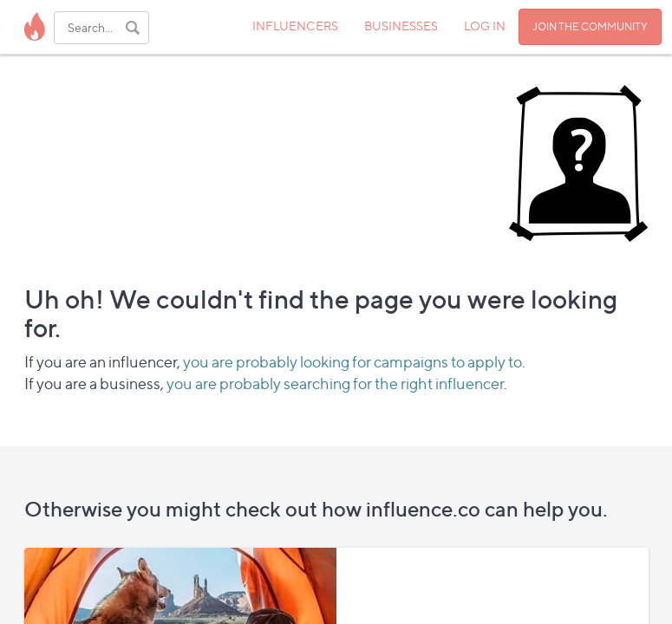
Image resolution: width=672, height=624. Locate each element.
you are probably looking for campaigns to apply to (352, 362)
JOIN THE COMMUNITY (590, 26)
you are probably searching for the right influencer (335, 383)
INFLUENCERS (295, 26)
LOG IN (485, 26)
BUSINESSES (401, 26)
